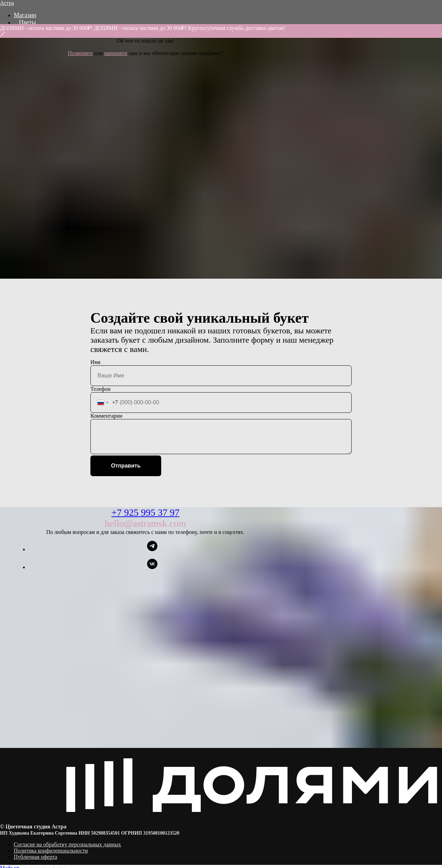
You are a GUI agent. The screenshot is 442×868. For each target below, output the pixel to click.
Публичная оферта (35, 857)
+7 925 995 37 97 (145, 512)
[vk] (152, 567)
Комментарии (106, 416)
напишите (116, 53)
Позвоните (80, 53)
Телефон (100, 389)
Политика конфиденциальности (51, 851)
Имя (95, 362)
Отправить (126, 466)
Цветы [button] (27, 22)
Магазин (25, 15)
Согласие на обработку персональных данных (67, 844)
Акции (28, 37)
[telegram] (152, 549)
